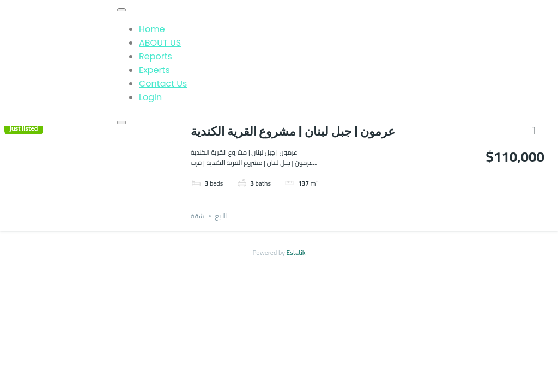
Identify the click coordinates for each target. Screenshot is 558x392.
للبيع (221, 216)
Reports (156, 56)
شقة (198, 216)
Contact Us (163, 84)
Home (152, 29)
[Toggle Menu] (122, 10)
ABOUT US (160, 43)
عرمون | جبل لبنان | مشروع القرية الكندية (293, 131)
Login (150, 97)
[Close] (122, 122)
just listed (24, 128)
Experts (154, 70)
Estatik (296, 252)
